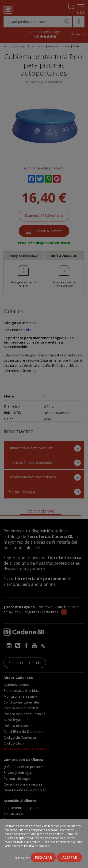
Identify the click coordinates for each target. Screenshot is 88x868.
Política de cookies (37, 846)
